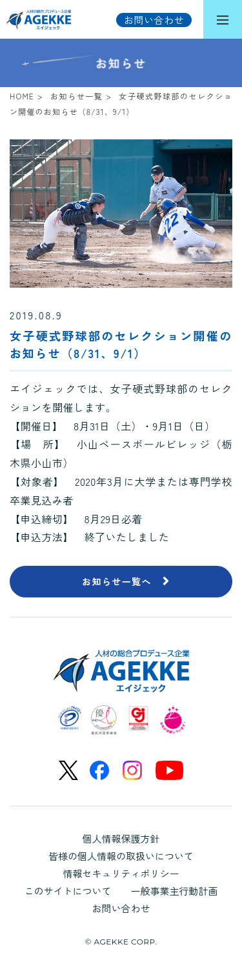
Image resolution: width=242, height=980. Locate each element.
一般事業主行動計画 (175, 891)
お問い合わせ (121, 908)
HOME (22, 96)
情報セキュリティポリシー (121, 873)
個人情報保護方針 (121, 838)
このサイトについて (67, 891)
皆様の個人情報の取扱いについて (121, 856)
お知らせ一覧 (76, 96)
